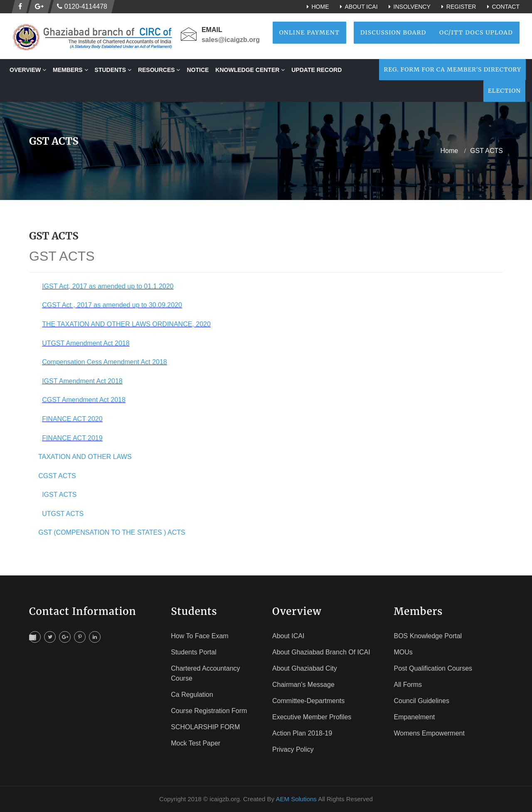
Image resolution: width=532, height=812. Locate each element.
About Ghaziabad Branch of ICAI (321, 652)
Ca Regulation (192, 695)
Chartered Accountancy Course (205, 673)
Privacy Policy (293, 749)
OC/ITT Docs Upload (476, 32)
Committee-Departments (308, 701)
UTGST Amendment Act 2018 (86, 343)
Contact (502, 7)
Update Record (316, 70)
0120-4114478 (82, 6)
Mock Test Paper (196, 743)
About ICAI (357, 7)
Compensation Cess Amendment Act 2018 (105, 362)
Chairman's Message (303, 685)
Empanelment (415, 717)
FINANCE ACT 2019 (72, 438)
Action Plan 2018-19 (302, 733)
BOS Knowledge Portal (428, 636)
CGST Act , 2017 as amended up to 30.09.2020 (112, 305)
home (449, 151)
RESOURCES (159, 70)
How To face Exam (199, 636)
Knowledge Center (250, 70)
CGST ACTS (57, 476)
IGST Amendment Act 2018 (82, 381)
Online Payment (310, 32)
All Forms (408, 685)
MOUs (403, 652)
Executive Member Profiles (312, 717)
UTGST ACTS (63, 514)
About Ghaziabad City (305, 668)
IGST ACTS (59, 495)
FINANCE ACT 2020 (72, 419)
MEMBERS (70, 70)
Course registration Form (209, 711)
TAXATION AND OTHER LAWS (85, 457)
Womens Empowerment (429, 733)
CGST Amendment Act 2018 (84, 400)
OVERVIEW (28, 70)
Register (458, 7)
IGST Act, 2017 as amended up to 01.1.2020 (108, 286)
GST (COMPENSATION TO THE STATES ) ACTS (112, 532)
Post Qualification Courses (433, 668)
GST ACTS (486, 151)
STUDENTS (113, 70)
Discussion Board (393, 32)
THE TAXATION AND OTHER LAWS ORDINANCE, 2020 (126, 324)
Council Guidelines (422, 701)
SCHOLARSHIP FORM (205, 727)
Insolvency (408, 7)
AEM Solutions (296, 799)
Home (316, 7)
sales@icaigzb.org (231, 40)
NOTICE (198, 70)
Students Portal (193, 652)
